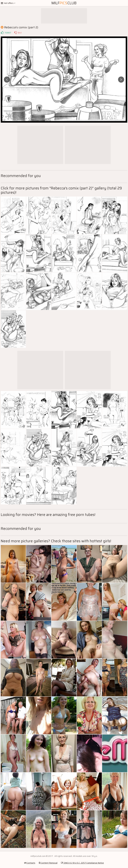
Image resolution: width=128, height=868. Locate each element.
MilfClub (64, 3)
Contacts (30, 863)
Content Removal (48, 863)
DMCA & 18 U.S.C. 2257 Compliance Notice (82, 863)
